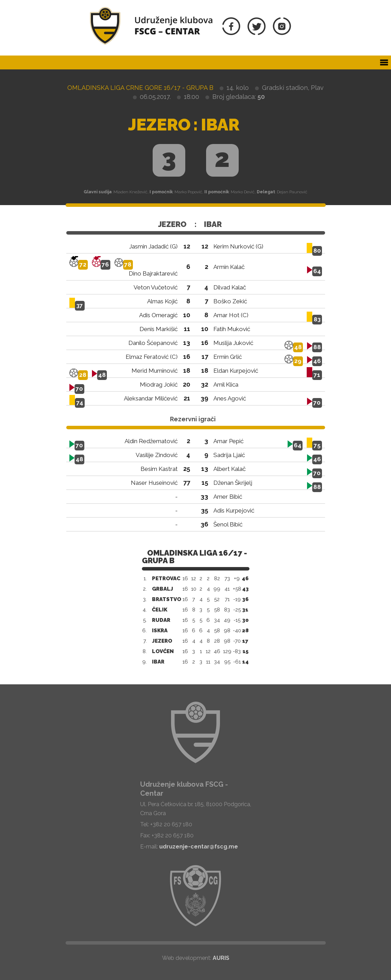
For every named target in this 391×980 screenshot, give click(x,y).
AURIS (221, 958)
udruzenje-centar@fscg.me (199, 847)
